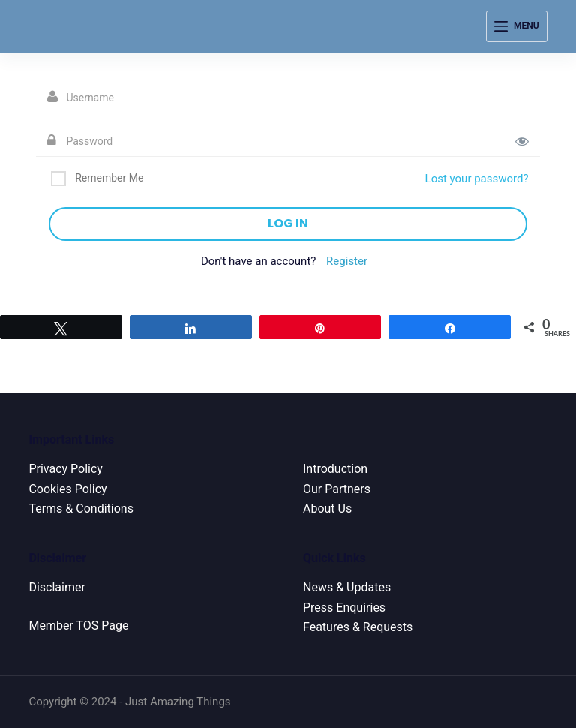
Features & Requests (358, 627)
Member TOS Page (78, 626)
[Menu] (517, 26)
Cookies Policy (67, 489)
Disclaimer (57, 587)
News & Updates (347, 587)
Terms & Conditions (81, 508)
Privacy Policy (66, 469)
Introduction (335, 469)
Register (347, 261)
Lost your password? (477, 179)
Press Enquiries (344, 608)
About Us (327, 508)
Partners (348, 489)
